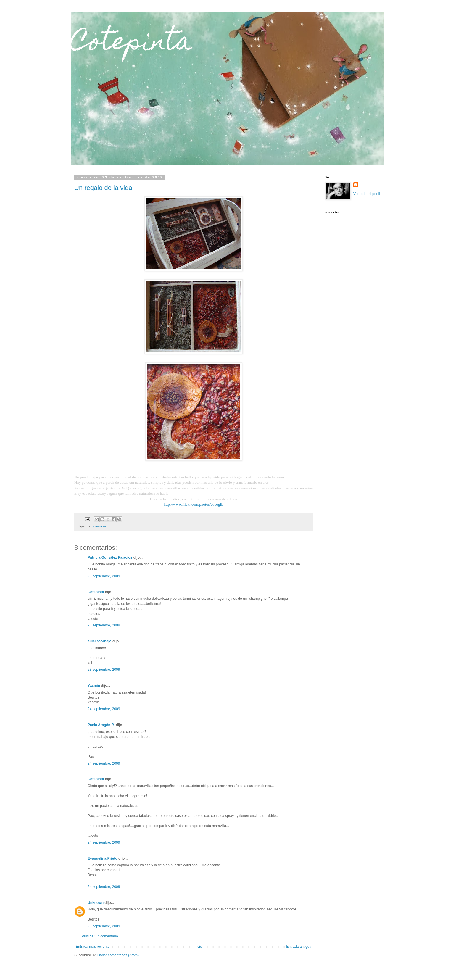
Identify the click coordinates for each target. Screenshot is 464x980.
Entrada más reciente (93, 947)
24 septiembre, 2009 (104, 709)
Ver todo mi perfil (367, 194)
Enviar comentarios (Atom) (118, 955)
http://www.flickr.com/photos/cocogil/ (193, 504)
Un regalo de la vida (103, 188)
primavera (99, 526)
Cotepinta (132, 44)
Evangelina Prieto (103, 858)
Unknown (96, 903)
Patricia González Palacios (110, 557)
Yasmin (94, 686)
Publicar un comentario (100, 936)
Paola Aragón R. (101, 725)
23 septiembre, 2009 (104, 576)
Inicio (198, 947)
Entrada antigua (299, 947)
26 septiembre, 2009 (104, 926)
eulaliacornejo (100, 641)
